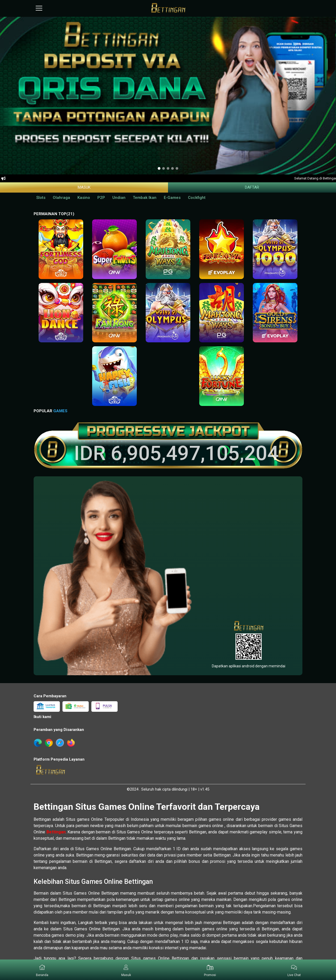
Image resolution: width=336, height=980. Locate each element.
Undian (119, 198)
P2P (101, 198)
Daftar (252, 187)
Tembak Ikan (145, 198)
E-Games (172, 198)
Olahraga (61, 198)
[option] (159, 168)
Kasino (84, 198)
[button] (126, 970)
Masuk (84, 187)
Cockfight (197, 198)
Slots (41, 198)
